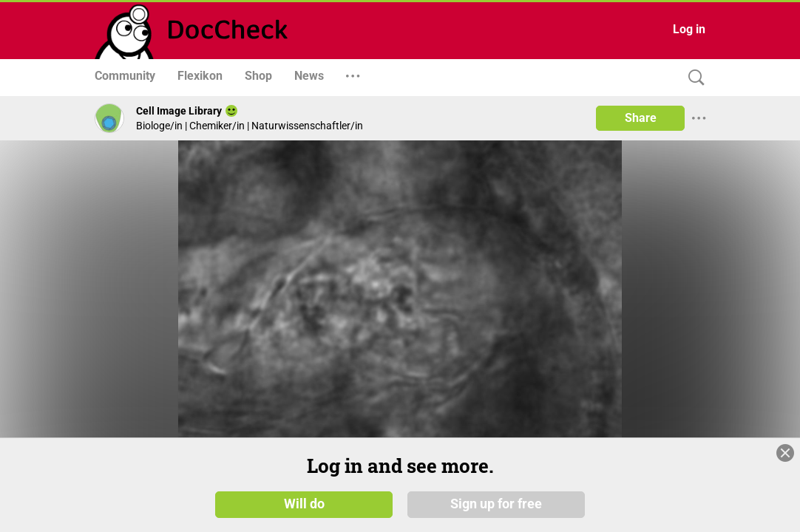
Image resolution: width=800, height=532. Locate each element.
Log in (689, 29)
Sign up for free (496, 504)
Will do (304, 504)
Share (641, 118)
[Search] (693, 78)
